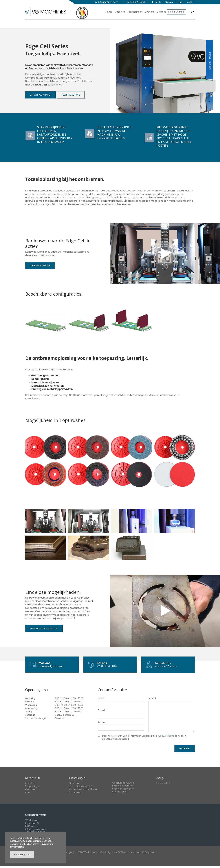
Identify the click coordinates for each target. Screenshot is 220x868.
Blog (180, 2)
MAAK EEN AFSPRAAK (40, 265)
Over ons (149, 12)
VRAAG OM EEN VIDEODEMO (44, 628)
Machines (120, 12)
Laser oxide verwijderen (81, 786)
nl (191, 12)
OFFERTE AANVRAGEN (40, 95)
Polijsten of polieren (123, 786)
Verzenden (185, 748)
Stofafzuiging (119, 792)
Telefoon (103, 722)
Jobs (190, 2)
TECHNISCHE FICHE (71, 95)
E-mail (101, 710)
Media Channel (176, 12)
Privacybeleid (163, 783)
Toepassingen (135, 12)
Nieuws (169, 2)
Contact (161, 12)
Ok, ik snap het (22, 855)
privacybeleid (17, 847)
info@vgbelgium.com (106, 2)
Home (109, 12)
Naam (101, 698)
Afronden (74, 783)
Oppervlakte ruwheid (123, 783)
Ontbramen (75, 792)
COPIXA (122, 852)
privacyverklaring (165, 736)
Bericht (152, 698)
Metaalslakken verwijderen (83, 789)
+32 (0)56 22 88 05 (136, 2)
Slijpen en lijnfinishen (123, 789)
